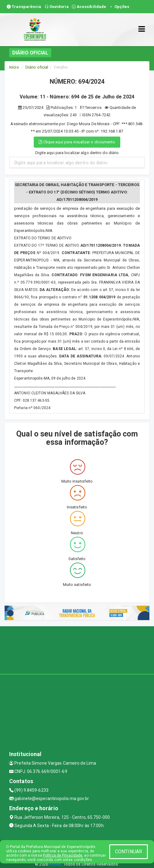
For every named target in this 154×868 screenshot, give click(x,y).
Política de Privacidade (63, 855)
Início (14, 67)
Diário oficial (37, 67)
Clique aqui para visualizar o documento (77, 142)
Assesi (55, 864)
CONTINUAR (129, 852)
